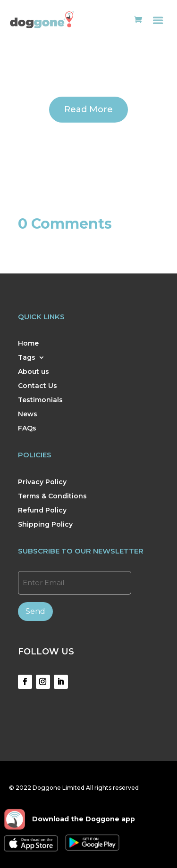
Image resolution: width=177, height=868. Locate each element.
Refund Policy (42, 511)
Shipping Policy (45, 525)
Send (35, 611)
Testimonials (40, 400)
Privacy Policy (42, 482)
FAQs (27, 429)
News (28, 414)
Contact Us (38, 386)
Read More (88, 109)
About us (34, 372)
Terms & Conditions (52, 496)
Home (28, 344)
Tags (27, 358)
